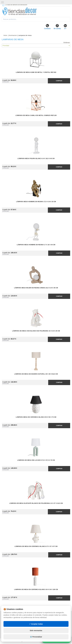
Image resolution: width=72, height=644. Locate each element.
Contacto (47, 27)
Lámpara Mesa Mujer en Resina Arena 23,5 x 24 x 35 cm (36, 288)
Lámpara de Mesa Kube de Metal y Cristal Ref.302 (36, 72)
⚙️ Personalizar (36, 637)
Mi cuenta (57, 27)
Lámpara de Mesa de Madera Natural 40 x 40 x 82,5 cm (36, 374)
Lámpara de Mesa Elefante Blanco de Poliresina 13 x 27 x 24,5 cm (36, 503)
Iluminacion (13, 35)
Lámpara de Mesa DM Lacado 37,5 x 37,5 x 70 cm (36, 460)
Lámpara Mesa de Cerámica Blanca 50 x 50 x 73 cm (36, 417)
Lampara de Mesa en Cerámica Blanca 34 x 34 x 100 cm (36, 589)
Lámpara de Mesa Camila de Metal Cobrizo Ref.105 (36, 115)
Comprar (59, 81)
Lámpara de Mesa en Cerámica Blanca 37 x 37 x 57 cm (36, 546)
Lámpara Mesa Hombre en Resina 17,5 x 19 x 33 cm (36, 202)
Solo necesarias (36, 630)
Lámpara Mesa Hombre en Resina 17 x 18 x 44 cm (36, 245)
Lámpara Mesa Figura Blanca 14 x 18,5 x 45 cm (36, 159)
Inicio (5, 35)
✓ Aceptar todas (36, 624)
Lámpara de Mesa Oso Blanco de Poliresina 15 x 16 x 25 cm (36, 331)
